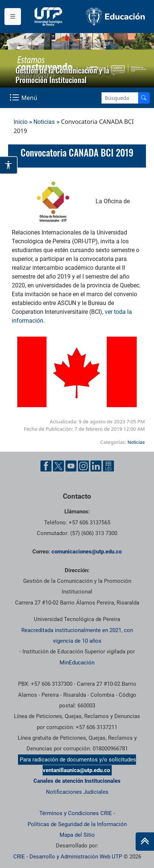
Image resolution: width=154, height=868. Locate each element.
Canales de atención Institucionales (77, 781)
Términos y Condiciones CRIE (76, 813)
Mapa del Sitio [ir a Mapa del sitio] (77, 835)
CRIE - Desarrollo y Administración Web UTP (68, 857)
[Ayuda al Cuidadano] (108, 466)
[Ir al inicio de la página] (145, 842)
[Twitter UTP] (58, 466)
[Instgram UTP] (83, 466)
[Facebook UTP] (46, 466)
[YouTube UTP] (71, 466)
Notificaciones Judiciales (77, 792)
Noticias (44, 122)
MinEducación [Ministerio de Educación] (77, 663)
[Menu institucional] (13, 17)
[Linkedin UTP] (96, 466)
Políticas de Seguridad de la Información (77, 824)
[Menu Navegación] (24, 98)
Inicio (21, 122)
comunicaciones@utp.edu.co (87, 552)
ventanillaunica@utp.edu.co (76, 770)
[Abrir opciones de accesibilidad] (9, 165)
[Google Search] (120, 98)
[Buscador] (144, 98)
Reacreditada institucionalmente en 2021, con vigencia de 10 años (77, 636)
